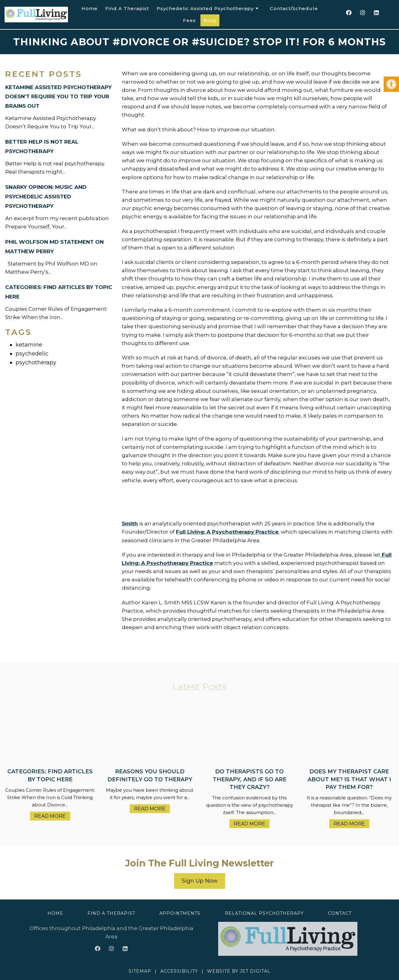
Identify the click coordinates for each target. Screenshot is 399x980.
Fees (189, 20)
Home (89, 8)
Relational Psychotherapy (264, 913)
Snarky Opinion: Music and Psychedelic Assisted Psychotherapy (46, 197)
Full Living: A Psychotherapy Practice (227, 532)
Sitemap (140, 971)
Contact (340, 913)
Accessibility (179, 971)
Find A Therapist (127, 8)
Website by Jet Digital (239, 971)
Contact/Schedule (294, 8)
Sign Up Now (200, 881)
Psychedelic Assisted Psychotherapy (205, 8)
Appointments (180, 913)
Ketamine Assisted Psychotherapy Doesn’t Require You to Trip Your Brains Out (58, 97)
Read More (50, 816)
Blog (210, 20)
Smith (130, 524)
